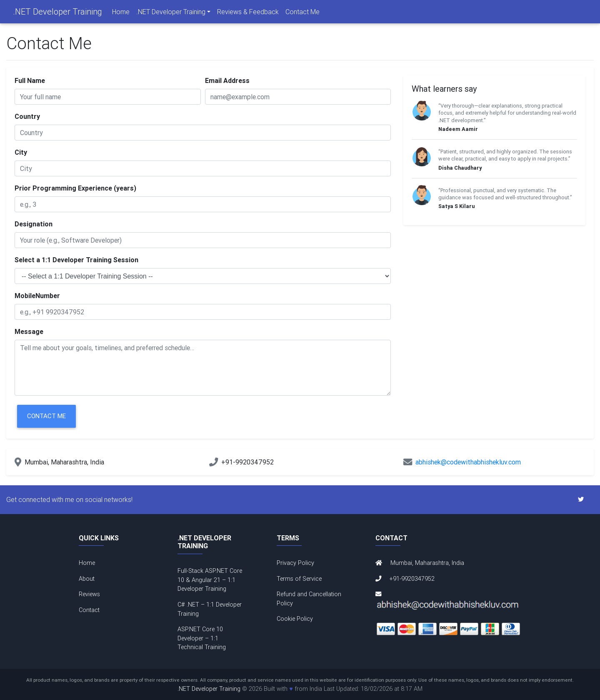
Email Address (227, 80)
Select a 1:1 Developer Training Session (76, 260)
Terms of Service (299, 579)
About (87, 579)
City (21, 152)
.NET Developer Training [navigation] (171, 13)
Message (29, 331)
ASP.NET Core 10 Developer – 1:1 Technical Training (202, 638)
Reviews (89, 594)
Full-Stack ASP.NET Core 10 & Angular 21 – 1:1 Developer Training (210, 580)
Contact (89, 610)
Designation (34, 224)
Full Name (30, 80)
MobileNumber (37, 296)
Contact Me (302, 13)
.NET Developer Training (57, 13)
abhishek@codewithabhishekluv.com (468, 462)
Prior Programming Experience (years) (75, 188)
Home (121, 13)
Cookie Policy (295, 619)
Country (27, 116)
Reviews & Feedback (248, 13)
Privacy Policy (295, 563)
